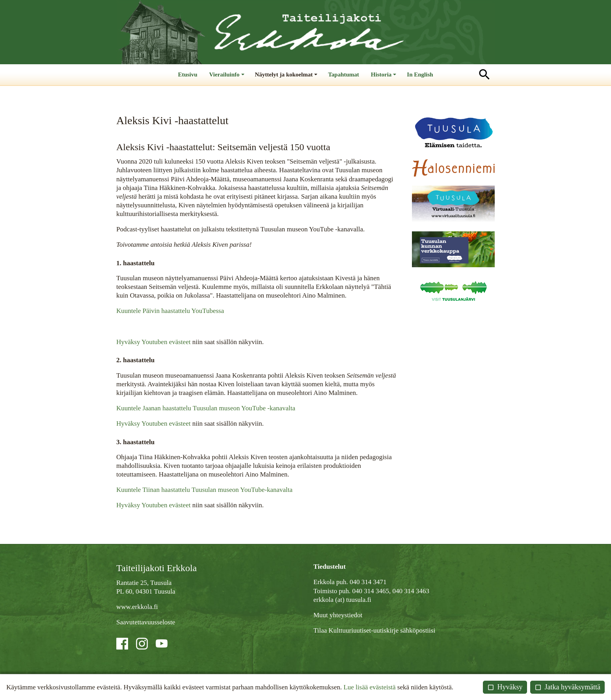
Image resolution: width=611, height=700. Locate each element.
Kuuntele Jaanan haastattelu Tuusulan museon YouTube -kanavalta (206, 408)
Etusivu (187, 74)
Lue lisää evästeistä (369, 687)
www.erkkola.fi (137, 607)
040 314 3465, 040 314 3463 (391, 591)
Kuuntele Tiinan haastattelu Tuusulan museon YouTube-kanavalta (204, 490)
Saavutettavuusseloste (146, 622)
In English (420, 74)
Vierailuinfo (228, 78)
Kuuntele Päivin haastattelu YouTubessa (170, 311)
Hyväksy (505, 687)
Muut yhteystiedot (338, 615)
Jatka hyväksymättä (567, 687)
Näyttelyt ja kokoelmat (287, 78)
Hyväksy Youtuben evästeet (153, 342)
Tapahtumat (344, 74)
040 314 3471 (368, 582)
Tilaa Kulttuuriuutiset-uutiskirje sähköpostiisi (374, 630)
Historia (385, 78)
